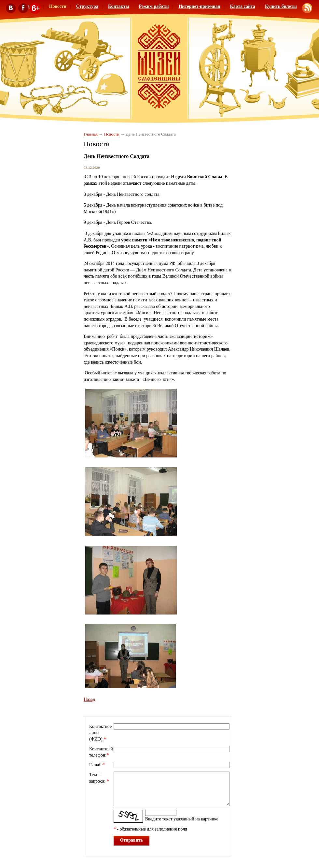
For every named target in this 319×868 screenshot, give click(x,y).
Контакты (118, 6)
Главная (91, 134)
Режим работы (154, 6)
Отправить (132, 840)
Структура (87, 6)
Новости (112, 134)
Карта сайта (243, 6)
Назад (89, 699)
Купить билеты (281, 6)
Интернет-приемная (199, 6)
